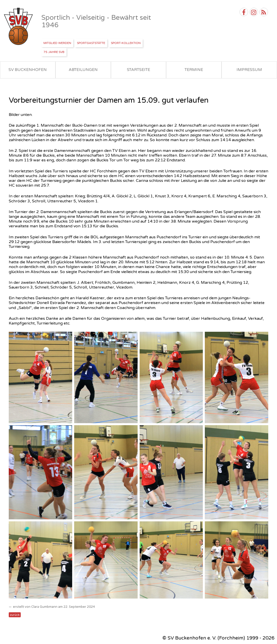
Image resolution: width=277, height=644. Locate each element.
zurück (15, 615)
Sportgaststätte (91, 43)
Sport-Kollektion (126, 43)
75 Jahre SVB (54, 52)
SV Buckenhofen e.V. (19, 26)
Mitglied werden (57, 43)
